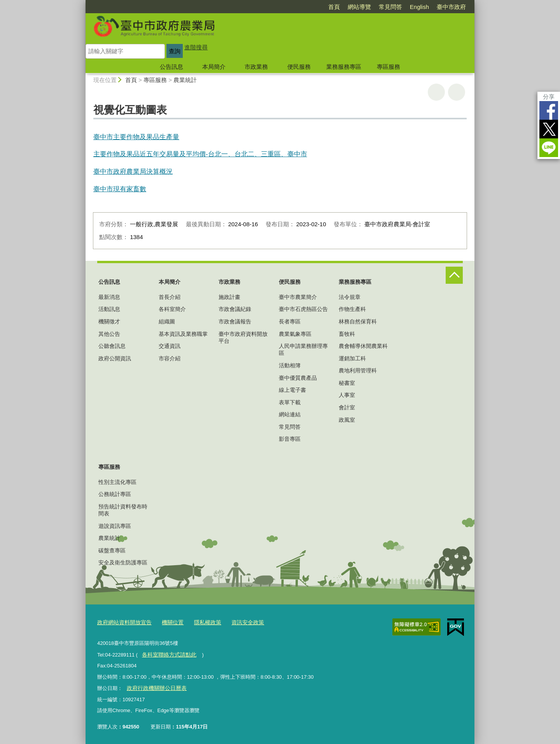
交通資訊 (170, 346)
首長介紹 (170, 297)
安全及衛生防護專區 (123, 562)
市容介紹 (170, 358)
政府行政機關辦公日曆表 (154, 687)
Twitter (549, 129)
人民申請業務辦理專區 (303, 349)
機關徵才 (109, 321)
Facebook (549, 110)
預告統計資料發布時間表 (123, 510)
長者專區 (290, 321)
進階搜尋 (196, 47)
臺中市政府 (451, 7)
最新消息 (109, 297)
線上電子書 (292, 390)
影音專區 (290, 439)
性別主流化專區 (117, 482)
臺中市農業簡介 (298, 297)
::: (82, 3)
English (419, 7)
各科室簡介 (172, 309)
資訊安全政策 (239, 622)
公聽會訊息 (112, 346)
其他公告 (109, 334)
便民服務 (299, 67)
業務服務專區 (344, 67)
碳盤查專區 (112, 550)
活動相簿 (290, 365)
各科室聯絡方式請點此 (167, 653)
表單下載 (290, 402)
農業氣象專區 (295, 334)
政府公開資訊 (115, 358)
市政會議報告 (235, 321)
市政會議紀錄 (235, 309)
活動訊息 (109, 309)
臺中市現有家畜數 (120, 189)
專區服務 (388, 67)
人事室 (347, 395)
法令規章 (350, 297)
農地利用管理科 (358, 370)
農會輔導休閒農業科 (363, 346)
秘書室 (347, 383)
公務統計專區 (115, 494)
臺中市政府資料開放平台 (243, 337)
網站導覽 (359, 7)
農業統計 (185, 80)
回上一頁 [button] (457, 92)
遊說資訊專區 (115, 526)
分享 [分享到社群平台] (549, 97)
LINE (549, 148)
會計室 (347, 407)
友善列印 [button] (436, 92)
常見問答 (390, 7)
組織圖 (167, 321)
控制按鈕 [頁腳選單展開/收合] (454, 275)
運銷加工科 (352, 358)
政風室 (347, 420)
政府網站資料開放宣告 (122, 622)
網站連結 (290, 414)
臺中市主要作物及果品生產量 (136, 137)
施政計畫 (229, 297)
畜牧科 (347, 334)
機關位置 (168, 622)
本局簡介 (214, 67)
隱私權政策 (201, 622)
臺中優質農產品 (298, 378)
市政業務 (256, 67)
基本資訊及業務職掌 (183, 334)
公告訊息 (171, 67)
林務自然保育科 (358, 321)
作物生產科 (352, 309)
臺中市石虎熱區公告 (303, 309)
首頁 (334, 7)
